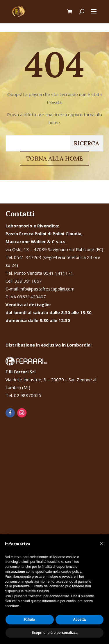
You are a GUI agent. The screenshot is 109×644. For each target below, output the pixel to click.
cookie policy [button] (71, 572)
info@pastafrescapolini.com (47, 289)
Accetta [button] (79, 619)
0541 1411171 (58, 273)
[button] (101, 544)
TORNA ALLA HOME (54, 158)
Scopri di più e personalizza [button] (54, 633)
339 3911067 (28, 281)
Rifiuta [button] (30, 619)
